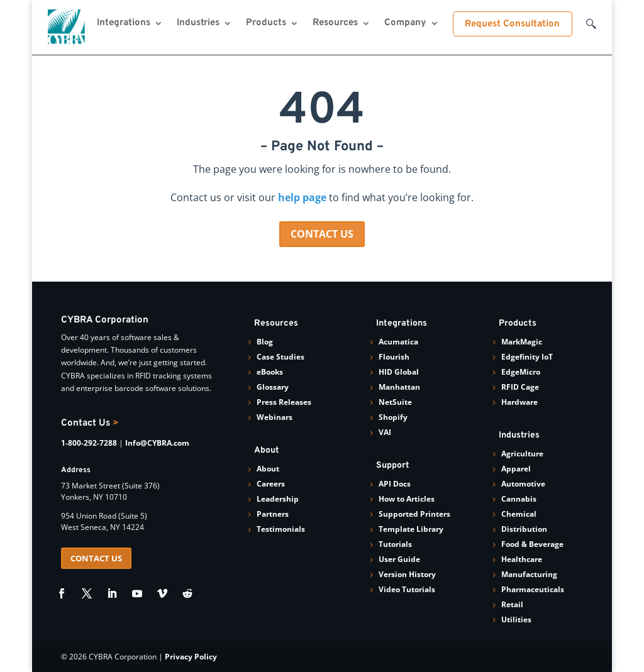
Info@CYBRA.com (157, 443)
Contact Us (90, 423)
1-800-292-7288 (89, 443)
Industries (198, 24)
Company (405, 24)
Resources (335, 24)
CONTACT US (322, 234)
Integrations (124, 24)
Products (266, 24)
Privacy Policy (191, 657)
